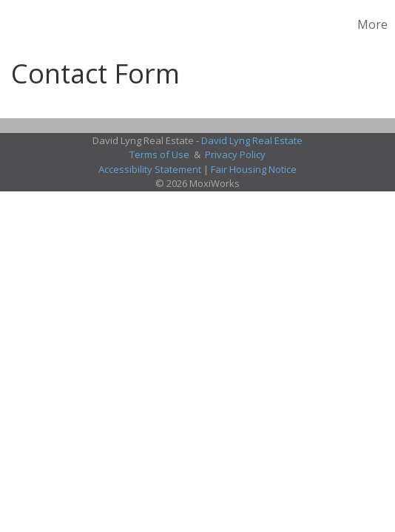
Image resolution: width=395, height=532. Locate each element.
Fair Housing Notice (254, 169)
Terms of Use (159, 154)
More (372, 24)
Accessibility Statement (150, 169)
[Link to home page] (13, 24)
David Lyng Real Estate (252, 140)
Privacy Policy (235, 154)
